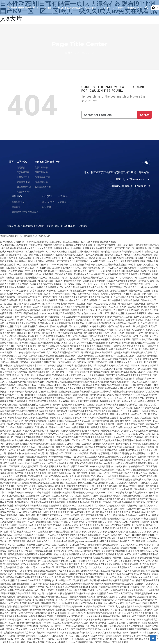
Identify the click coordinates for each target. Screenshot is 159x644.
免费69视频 (33, 626)
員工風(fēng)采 (24, 187)
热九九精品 (123, 642)
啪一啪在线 (81, 379)
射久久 (35, 349)
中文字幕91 (135, 574)
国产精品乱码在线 (110, 252)
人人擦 (63, 343)
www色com (55, 457)
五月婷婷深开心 (68, 313)
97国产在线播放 (46, 388)
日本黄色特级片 (24, 385)
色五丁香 (78, 535)
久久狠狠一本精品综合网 (32, 453)
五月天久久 (63, 278)
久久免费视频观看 (133, 424)
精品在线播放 (140, 489)
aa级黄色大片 (122, 492)
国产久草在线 (46, 460)
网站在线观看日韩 (79, 258)
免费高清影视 (42, 522)
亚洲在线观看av (97, 639)
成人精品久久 (53, 629)
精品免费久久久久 (76, 470)
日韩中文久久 (122, 284)
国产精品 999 (52, 408)
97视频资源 (25, 558)
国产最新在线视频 (146, 447)
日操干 (109, 375)
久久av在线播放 (81, 453)
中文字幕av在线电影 (94, 619)
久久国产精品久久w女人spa (123, 427)
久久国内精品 (21, 356)
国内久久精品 (92, 489)
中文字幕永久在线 (34, 271)
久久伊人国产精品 (64, 577)
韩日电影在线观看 (131, 271)
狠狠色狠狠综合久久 (51, 603)
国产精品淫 (35, 356)
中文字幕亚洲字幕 (124, 629)
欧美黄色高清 (48, 437)
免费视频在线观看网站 (103, 600)
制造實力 (47, 207)
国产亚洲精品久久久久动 (86, 561)
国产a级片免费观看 (30, 577)
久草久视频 (21, 483)
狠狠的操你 (26, 307)
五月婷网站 (68, 365)
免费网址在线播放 (137, 597)
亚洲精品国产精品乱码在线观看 (26, 310)
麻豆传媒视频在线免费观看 (113, 460)
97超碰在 (146, 574)
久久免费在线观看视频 (75, 431)
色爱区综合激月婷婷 (20, 414)
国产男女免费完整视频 (36, 421)
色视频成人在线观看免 (48, 287)
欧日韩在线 (136, 606)
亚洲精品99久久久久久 (26, 528)
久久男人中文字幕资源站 (81, 369)
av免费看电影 (53, 317)
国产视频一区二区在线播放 (17, 470)
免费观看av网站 (132, 258)
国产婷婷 (109, 593)
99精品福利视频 (150, 606)
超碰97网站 (47, 554)
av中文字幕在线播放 (22, 261)
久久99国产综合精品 (50, 336)
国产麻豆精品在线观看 (52, 356)
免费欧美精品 (21, 502)
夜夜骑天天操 (112, 619)
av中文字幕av (19, 639)
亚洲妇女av (36, 274)
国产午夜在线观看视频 (124, 502)
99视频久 (8, 365)
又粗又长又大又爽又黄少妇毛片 (129, 561)
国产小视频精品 (130, 405)
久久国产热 (62, 369)
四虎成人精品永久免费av (35, 574)
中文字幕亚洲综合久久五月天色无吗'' (130, 473)
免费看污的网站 (124, 444)
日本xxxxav (21, 580)
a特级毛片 (147, 440)
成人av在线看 (127, 639)
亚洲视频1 (153, 603)
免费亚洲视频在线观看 (108, 418)
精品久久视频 (110, 304)
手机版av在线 (36, 245)
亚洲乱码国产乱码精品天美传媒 (108, 554)
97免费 (104, 294)
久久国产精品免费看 (85, 297)
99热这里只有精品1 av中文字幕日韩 (113, 330)
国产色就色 (143, 281)
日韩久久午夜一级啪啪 (21, 395)
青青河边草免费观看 (58, 574)
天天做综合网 (39, 558)
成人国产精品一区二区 (84, 362)
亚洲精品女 (148, 313)
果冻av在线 (133, 564)
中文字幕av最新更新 (112, 538)
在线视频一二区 (37, 304)
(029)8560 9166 (142, 186)
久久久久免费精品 (136, 590)
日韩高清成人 (21, 401)
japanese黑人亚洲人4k (147, 577)
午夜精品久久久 (45, 541)
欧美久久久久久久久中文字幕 (108, 369)
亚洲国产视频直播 (114, 265)
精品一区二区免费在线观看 (54, 545)
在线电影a (87, 444)
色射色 (34, 470)
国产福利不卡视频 (137, 261)
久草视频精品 (38, 408)
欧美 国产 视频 (33, 603)
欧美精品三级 (69, 473)
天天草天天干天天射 (98, 584)
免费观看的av (81, 639)
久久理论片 (29, 509)
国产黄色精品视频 (19, 372)
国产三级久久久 (22, 408)
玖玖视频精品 (92, 401)
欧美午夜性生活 (95, 304)
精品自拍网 (28, 590)
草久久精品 (121, 597)
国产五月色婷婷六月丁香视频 (136, 274)
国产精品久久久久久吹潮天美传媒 (22, 519)
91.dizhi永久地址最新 (130, 411)
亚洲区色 (140, 486)
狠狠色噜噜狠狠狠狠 (11, 447)
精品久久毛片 (31, 567)
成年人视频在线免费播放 (13, 248)
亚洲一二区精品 (104, 502)
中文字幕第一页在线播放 (30, 571)
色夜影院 (20, 278)
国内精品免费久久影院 (142, 352)
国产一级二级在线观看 (47, 297)
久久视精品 (11, 268)
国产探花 (107, 574)
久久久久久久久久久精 (36, 473)
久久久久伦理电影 (9, 525)
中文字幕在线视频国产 (71, 633)
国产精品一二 (104, 623)
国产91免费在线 (131, 633)
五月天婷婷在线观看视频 (37, 444)
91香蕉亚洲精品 (77, 522)
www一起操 (145, 434)
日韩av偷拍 (65, 300)
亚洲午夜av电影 (147, 349)
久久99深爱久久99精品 (129, 431)
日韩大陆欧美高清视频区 (60, 395)
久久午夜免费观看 (132, 538)
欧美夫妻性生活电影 (14, 567)
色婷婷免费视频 (122, 352)
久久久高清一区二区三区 (51, 567)
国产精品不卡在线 (59, 522)
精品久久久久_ (78, 255)
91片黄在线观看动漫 (125, 600)
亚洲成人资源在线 (42, 258)
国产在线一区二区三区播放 (69, 372)
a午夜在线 (95, 466)
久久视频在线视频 (40, 418)
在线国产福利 (55, 365)
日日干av (136, 339)
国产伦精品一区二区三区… (56, 597)
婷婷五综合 (135, 245)
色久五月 (8, 304)
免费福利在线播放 (41, 538)
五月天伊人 (23, 268)
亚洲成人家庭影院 (143, 317)
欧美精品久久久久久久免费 (128, 362)
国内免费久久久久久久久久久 (82, 346)
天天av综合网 (63, 466)
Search (145, 115)
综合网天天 (16, 313)
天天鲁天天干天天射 (97, 317)
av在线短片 (109, 463)
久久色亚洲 (118, 613)
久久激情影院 (135, 398)
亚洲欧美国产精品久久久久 (132, 450)
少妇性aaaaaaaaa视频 (84, 418)
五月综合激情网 (16, 320)
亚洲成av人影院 (71, 525)
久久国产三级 (100, 398)
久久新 (75, 388)
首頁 (11, 162)
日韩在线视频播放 (37, 379)
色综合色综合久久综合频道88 (15, 610)
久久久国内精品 (116, 258)
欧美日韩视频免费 (69, 245)
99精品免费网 (104, 499)
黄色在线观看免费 (21, 584)
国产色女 (10, 629)
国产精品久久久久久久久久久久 (60, 320)
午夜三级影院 (48, 639)
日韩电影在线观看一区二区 (97, 535)
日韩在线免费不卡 (57, 470)
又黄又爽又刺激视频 (123, 532)
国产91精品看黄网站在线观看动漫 (86, 434)
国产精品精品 (12, 577)
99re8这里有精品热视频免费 (14, 245)
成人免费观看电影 (78, 278)
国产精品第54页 (8, 522)
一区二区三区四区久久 (141, 382)
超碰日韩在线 (63, 310)
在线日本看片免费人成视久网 (123, 349)
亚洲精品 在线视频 (15, 444)
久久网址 (21, 450)
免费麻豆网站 (44, 323)
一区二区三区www (34, 320)
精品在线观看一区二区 (141, 284)
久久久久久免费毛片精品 (146, 408)
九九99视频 (106, 528)
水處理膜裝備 (41, 182)
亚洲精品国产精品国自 (38, 483)
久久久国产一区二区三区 (116, 434)
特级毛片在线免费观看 (72, 619)
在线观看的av (139, 512)
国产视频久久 (15, 551)
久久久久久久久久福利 (101, 532)
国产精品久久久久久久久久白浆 (29, 535)
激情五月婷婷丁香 (80, 466)
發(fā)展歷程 (23, 172)
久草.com (51, 304)
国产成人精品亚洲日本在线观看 (143, 580)
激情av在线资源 (133, 313)
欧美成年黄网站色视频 (11, 411)
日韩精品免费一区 (117, 294)
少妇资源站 (76, 248)
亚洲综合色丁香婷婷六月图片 (104, 453)
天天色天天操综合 (42, 307)
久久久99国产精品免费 (92, 564)
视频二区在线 (124, 525)
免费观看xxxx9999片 (50, 265)
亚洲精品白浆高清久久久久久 (75, 532)
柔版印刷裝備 (41, 167)
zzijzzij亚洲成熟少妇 (142, 535)
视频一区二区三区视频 (137, 336)
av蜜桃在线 (149, 398)
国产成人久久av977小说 (93, 636)
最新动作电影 (7, 343)
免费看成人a (145, 506)
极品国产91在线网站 (16, 626)
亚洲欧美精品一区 (76, 450)
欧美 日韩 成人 (108, 466)
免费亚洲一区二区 (60, 258)
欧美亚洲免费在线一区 (94, 268)
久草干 (41, 339)
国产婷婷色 (88, 492)
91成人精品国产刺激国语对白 (140, 307)
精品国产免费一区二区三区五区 (109, 307)
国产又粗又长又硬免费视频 (13, 382)
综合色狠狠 (134, 300)
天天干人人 (50, 369)
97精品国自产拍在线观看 (35, 457)
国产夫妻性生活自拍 (117, 300)
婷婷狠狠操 (35, 437)
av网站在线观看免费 (144, 278)
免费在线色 (132, 506)
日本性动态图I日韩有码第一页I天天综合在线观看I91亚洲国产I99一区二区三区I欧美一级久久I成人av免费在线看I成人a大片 (58, 242)
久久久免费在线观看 (134, 626)
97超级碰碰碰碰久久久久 (35, 313)
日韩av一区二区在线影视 (100, 310)
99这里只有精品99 (53, 294)
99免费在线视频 (16, 271)
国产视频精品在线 (58, 375)
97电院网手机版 (144, 248)
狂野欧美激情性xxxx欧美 (88, 548)
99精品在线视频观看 (74, 489)
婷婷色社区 (5, 584)
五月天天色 (143, 427)
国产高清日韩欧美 (98, 258)
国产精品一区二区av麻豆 (59, 362)
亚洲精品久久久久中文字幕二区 (89, 274)
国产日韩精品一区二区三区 (59, 453)
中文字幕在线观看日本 (110, 616)
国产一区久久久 (143, 548)
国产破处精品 (115, 571)
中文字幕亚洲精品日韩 (26, 281)
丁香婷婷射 (100, 281)
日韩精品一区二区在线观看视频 (69, 460)
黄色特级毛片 (7, 408)
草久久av (52, 613)
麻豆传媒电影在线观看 (92, 593)
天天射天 (135, 365)
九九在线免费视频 (31, 496)
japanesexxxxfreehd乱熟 (29, 623)
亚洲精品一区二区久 (20, 252)
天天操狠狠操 (152, 590)
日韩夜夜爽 (60, 616)
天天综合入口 (130, 369)
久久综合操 (51, 440)
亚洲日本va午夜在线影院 (68, 385)
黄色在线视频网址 (73, 554)
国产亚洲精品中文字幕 (92, 603)
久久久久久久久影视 (135, 567)
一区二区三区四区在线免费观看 (121, 268)
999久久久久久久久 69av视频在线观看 (64, 587)
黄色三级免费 (135, 359)
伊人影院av (35, 333)
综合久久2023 (29, 447)
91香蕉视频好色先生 (133, 333)
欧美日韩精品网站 (108, 496)
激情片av (42, 619)
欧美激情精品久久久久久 (31, 525)
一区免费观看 (8, 580)
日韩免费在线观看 (104, 352)
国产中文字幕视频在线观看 (96, 372)
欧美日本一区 (76, 606)
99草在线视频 (68, 317)
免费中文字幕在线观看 (89, 294)
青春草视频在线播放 (91, 574)
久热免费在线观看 (96, 375)
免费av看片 (74, 551)
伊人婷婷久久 (126, 278)
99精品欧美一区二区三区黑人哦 (117, 408)
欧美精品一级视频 (12, 633)
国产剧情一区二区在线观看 (85, 440)
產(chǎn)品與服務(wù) (47, 162)
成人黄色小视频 (59, 268)
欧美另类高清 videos (146, 379)
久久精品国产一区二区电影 (82, 545)
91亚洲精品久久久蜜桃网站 (126, 310)
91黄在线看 (25, 300)
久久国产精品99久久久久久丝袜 (82, 616)
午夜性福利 (122, 466)
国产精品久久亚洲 (106, 597)
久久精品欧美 (140, 388)
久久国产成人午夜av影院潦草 (22, 388)
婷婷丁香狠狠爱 (147, 463)
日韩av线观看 (95, 336)
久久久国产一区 (45, 330)
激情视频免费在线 (137, 479)
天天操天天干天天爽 (42, 606)
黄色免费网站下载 (88, 388)
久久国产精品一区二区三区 (40, 548)
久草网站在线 (48, 359)
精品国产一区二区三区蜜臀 (141, 323)
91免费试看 (37, 597)
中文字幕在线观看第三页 (131, 610)
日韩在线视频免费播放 (88, 437)
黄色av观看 (11, 489)
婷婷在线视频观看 (53, 506)
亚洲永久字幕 (152, 320)
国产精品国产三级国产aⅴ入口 (58, 271)
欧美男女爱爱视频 (22, 365)
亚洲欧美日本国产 (132, 636)
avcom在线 (45, 268)
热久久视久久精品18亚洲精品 (109, 424)
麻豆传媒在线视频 (21, 359)
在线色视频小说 (100, 349)
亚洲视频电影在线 (144, 593)
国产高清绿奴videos (85, 261)
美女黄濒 (87, 554)
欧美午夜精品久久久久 (138, 392)
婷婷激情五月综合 (73, 281)
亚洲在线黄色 (50, 571)
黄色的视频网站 (39, 613)
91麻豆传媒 (28, 492)
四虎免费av (11, 398)
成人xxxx (31, 287)
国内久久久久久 (113, 271)
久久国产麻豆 (119, 499)
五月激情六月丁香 (109, 610)
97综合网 (126, 616)
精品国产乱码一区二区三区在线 (55, 626)
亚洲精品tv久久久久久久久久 (60, 414)
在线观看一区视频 (31, 600)
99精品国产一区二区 (121, 535)
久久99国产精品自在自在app (91, 356)
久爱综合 (36, 359)
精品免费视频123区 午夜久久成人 (88, 626)
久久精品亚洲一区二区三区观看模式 (69, 538)
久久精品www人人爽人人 (56, 434)
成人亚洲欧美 (126, 418)
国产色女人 (67, 457)
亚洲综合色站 (105, 558)
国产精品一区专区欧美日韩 (33, 362)
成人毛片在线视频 (17, 545)
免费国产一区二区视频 (83, 330)
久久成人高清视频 (78, 476)
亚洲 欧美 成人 (31, 460)
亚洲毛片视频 (17, 473)
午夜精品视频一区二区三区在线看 (113, 297)
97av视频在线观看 (148, 519)
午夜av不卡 (36, 584)
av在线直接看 (145, 369)
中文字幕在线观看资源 (76, 558)
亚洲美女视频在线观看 (26, 339)
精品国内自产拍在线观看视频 (44, 343)
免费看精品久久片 (148, 405)
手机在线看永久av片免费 (113, 437)
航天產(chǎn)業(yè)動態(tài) (25, 212)
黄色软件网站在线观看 (48, 633)
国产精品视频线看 (99, 343)
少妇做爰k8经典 (55, 489)
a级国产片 (129, 554)
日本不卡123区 (40, 365)
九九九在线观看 (66, 297)
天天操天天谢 (77, 597)
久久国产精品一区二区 (100, 473)
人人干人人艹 (47, 577)
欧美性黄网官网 (28, 330)
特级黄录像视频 (14, 600)
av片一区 (34, 268)
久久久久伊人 (75, 268)
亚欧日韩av (43, 447)
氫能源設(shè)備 (43, 187)
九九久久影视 (86, 245)
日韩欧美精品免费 (59, 326)
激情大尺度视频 (37, 587)
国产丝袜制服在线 (10, 362)
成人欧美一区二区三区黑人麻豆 (89, 457)
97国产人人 (28, 431)
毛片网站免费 (30, 561)
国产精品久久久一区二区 (104, 577)
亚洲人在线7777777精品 (53, 564)
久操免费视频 (34, 639)
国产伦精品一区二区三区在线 (22, 619)
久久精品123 (6, 535)
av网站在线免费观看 (91, 551)
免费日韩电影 (139, 616)
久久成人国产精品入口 (115, 564)
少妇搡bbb (51, 382)
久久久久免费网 (115, 281)
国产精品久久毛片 (64, 274)
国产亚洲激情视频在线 (88, 392)
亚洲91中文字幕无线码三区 (17, 532)
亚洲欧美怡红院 (39, 479)
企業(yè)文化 (23, 177)
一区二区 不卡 (123, 470)
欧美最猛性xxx (53, 424)
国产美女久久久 (132, 287)
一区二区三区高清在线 (91, 405)
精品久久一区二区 (73, 496)
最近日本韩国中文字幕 (137, 385)
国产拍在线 (35, 372)
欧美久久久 (127, 401)
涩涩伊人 (148, 610)
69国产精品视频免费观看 (42, 610)
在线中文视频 (67, 463)
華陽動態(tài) (18, 202)
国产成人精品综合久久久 (16, 434)
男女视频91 (127, 388)
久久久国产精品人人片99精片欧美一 (57, 349)
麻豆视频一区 (61, 636)
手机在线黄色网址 (71, 603)
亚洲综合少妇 (70, 294)
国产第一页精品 (63, 359)
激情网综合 (97, 463)
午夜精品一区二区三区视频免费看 (87, 515)
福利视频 (10, 278)
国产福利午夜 (48, 333)
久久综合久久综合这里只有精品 (110, 506)
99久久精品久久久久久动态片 (30, 629)
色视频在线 (69, 541)
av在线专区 (24, 463)
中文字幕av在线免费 (56, 450)
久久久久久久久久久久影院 (40, 248)
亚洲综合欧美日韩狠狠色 (144, 525)
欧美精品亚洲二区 (114, 255)
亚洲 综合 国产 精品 (42, 593)
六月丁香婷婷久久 (77, 375)
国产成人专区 (17, 421)
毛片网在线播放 (135, 499)
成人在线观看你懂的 (77, 584)
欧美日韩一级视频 (66, 284)
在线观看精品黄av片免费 (27, 336)
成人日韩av (39, 261)
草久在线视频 (40, 395)
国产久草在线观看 (150, 365)
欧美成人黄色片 (48, 411)
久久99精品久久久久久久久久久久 (64, 479)
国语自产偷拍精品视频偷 (60, 398)
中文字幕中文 (29, 633)
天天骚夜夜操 (30, 323)
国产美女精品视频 (114, 626)
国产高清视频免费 (12, 554)
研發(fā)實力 (48, 202)
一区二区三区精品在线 (28, 265)
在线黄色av (70, 356)
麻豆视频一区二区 (26, 522)
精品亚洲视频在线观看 (117, 359)
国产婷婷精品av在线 (59, 476)
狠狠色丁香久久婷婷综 (61, 418)
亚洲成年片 (106, 392)
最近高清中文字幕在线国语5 (115, 551)
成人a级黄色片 (21, 304)
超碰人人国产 (78, 401)
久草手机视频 (119, 623)
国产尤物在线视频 (130, 343)
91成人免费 (16, 431)
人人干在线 (74, 636)
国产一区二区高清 (134, 541)
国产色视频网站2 (23, 538)
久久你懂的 (63, 613)
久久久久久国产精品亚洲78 (74, 629)
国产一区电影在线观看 (115, 590)
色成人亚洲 (84, 483)
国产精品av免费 (41, 326)
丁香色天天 (39, 424)
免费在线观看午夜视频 (146, 522)
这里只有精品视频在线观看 (39, 405)
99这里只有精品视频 (39, 486)
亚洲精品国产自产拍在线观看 (70, 610)
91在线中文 (25, 613)
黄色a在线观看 (122, 382)
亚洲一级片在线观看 (120, 414)
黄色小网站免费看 (36, 642)
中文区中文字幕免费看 (107, 450)
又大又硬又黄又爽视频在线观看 (61, 252)
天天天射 (146, 460)
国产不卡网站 (15, 574)
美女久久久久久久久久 (42, 636)
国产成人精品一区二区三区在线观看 (129, 603)
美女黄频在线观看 (30, 466)
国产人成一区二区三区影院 (114, 479)
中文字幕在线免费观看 (80, 600)
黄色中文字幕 (42, 431)
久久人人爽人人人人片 (100, 567)
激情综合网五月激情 (106, 545)
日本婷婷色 (124, 304)
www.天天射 (118, 567)
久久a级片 (64, 528)
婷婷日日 (102, 522)
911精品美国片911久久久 (50, 281)
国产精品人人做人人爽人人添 (76, 421)
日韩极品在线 (38, 414)
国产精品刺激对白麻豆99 (119, 339)
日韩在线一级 (56, 427)
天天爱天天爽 (131, 613)
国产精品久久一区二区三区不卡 (89, 271)
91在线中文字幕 (14, 255)
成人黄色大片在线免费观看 (45, 300)
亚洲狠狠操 (76, 492)
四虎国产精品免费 (9, 300)
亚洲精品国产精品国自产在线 (117, 326)
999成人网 (31, 541)
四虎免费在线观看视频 (71, 408)
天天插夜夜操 (59, 502)
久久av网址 (115, 343)
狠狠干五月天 (106, 561)
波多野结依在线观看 (10, 564)
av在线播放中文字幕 (85, 512)
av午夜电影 (62, 304)
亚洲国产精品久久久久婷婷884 (103, 278)
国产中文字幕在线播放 (113, 541)
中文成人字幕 (60, 551)
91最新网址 (22, 333)
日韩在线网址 (79, 359)
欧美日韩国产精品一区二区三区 (41, 278)
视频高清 (93, 558)
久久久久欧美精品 (113, 515)
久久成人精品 (123, 365)
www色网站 (39, 385)
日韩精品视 (88, 281)
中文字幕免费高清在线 (134, 571)
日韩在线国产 (110, 642)
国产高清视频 (23, 636)
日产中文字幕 (92, 610)
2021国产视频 (22, 343)
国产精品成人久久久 (87, 313)
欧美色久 (14, 558)
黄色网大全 (147, 271)
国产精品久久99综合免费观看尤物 (77, 287)
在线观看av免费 (151, 359)
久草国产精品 (47, 499)
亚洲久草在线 (49, 310)
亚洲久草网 (79, 323)
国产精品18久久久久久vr (24, 346)
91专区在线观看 (114, 636)
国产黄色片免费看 (108, 440)
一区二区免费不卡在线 (78, 580)
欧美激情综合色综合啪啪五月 (81, 502)
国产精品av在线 (127, 486)
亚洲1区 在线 (77, 613)
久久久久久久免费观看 (127, 483)
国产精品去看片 (11, 453)
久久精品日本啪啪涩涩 (81, 307)
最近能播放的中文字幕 (86, 365)
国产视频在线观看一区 (36, 476)
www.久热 (22, 512)
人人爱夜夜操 (12, 330)
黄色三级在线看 (149, 636)
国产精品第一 (112, 639)
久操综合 (58, 541)
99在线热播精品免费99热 (101, 382)
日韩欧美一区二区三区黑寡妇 (109, 287)
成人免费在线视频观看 (145, 401)
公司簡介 (21, 167)
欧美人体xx (30, 375)
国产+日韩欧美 (99, 519)
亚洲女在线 (82, 382)
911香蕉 (25, 274)
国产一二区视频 (148, 343)
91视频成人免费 (20, 437)
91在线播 (43, 470)
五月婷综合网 (120, 323)
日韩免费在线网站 (145, 600)
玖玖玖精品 (6, 639)
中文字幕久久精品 (62, 330)
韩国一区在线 (33, 545)
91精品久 (134, 434)
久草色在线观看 (43, 492)
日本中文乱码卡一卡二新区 (126, 528)
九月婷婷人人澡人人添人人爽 (70, 590)
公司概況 (22, 162)
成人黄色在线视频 (19, 616)
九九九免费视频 (81, 395)
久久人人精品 (108, 284)
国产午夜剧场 (38, 252)
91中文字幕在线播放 (35, 440)
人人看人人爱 (149, 509)
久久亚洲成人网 (149, 496)
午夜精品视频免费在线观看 (143, 297)
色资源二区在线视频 (71, 265)
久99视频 (144, 564)
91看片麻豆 (91, 522)
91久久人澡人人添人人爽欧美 (132, 545)
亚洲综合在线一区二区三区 (64, 483)
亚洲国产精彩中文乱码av (27, 499)
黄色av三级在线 (82, 463)
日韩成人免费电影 (72, 427)
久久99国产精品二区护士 (120, 317)
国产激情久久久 (62, 388)
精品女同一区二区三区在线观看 (78, 506)
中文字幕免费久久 (37, 291)
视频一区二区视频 (126, 577)
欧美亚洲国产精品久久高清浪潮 (123, 519)
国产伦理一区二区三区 (111, 333)
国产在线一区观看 (22, 593)
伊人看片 (151, 545)
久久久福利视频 (53, 339)
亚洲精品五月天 (61, 606)
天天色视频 (37, 294)
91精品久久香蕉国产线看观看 (138, 255)
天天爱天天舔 (68, 424)
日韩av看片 (75, 574)
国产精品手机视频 (75, 447)
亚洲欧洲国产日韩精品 (89, 252)
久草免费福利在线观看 (40, 502)
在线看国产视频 (114, 633)
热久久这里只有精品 (45, 590)
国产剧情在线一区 (96, 359)
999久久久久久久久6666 (92, 525)
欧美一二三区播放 (77, 304)
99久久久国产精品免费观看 (61, 379)
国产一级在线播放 (112, 405)
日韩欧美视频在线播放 (109, 388)
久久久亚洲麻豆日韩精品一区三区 (63, 352)
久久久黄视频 (47, 519)
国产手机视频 (87, 352)
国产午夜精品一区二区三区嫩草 (30, 317)
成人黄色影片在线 (100, 291)
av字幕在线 (145, 633)
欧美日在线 (111, 525)
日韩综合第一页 (109, 431)
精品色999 (150, 437)
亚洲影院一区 (25, 489)
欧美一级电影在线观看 (98, 414)
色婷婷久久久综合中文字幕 (43, 284)
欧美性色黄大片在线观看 (95, 248)
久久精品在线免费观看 (129, 496)
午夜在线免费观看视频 (115, 580)
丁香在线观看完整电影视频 (69, 333)
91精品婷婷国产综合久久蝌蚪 (101, 470)
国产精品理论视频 (105, 362)
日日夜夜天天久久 (46, 255)
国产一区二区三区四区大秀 (121, 248)
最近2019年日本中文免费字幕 (85, 528)
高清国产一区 (48, 372)
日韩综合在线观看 (66, 382)
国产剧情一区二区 (94, 590)
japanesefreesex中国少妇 (88, 541)
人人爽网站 (64, 401)
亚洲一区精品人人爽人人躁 (121, 522)
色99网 (93, 623)
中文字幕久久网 (149, 339)
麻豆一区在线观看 (10, 369)
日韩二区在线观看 (40, 532)
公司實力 (47, 196)
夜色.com (59, 554)
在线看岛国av (96, 580)
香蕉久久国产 (61, 519)
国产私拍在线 (7, 528)
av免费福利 (54, 313)
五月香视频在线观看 (123, 375)
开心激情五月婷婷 (110, 411)
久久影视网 (70, 567)
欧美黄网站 (90, 597)
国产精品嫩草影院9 (87, 499)
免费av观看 (130, 265)
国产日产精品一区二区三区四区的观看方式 (108, 509)
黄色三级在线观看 (47, 561)
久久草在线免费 (14, 427)
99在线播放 (22, 291)
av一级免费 (81, 317)
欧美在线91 (43, 375)
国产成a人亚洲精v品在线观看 (52, 346)
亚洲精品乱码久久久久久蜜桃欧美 (116, 489)
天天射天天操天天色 (124, 593)
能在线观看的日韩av (80, 291)
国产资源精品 (23, 597)
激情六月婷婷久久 (59, 444)
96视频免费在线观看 (22, 424)
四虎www (51, 385)
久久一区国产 (29, 255)
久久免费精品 (39, 489)
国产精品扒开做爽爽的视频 (70, 411)
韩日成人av (9, 291)
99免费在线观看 (31, 411)
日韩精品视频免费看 (125, 379)
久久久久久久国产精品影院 (85, 300)
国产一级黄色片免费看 (11, 323)
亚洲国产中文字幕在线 (105, 245)
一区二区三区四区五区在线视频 (135, 619)
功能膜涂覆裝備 (42, 177)
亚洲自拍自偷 (41, 427)
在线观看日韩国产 (85, 424)
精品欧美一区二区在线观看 (74, 336)
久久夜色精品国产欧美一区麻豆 (30, 352)
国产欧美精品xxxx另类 (65, 499)
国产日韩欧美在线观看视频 (66, 405)
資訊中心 (17, 196)
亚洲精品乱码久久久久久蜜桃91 (121, 457)
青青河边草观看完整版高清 (146, 444)
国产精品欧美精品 (36, 450)
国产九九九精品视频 (79, 326)
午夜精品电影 (99, 320)
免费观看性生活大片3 (110, 401)
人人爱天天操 (138, 330)
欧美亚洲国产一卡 (65, 639)
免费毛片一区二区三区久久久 (120, 356)
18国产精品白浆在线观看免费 (33, 398)
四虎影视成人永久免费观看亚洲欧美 (40, 392)
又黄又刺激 (82, 567)
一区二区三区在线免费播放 (59, 535)
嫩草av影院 (24, 515)
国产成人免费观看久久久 (102, 483)
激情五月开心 (21, 587)
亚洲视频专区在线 (60, 307)
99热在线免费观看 (135, 437)
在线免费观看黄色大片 (19, 479)
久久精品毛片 (63, 255)
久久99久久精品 (120, 574)
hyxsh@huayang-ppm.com (136, 179)
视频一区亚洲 (37, 515)
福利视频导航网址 (44, 551)
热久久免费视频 (18, 287)
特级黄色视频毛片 (108, 587)
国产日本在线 (54, 473)
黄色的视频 (48, 274)
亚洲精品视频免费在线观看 (99, 323)
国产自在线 (82, 473)
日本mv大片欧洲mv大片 (88, 284)
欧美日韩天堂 (7, 499)
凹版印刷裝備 (41, 172)
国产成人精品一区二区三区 (75, 339)
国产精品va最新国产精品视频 (104, 395)
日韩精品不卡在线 (91, 385)
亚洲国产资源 (15, 590)
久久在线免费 (17, 440)
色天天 (89, 398)
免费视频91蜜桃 (92, 411)
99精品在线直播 (83, 349)
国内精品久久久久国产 (80, 519)
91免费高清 (28, 427)
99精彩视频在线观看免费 (113, 385)
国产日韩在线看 (91, 333)
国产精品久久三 (84, 320)
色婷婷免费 (75, 444)
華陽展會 (16, 207)
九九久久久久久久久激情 (146, 532)
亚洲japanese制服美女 (57, 642)
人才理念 (62, 202)
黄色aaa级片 (25, 258)
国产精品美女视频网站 (96, 447)
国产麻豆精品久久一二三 (57, 515)
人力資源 (63, 196)
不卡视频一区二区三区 (53, 623)
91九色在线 (152, 561)
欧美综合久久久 (79, 310)
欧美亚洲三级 (134, 294)
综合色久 (139, 584)
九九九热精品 (122, 606)
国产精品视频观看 (144, 554)
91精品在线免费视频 (66, 437)
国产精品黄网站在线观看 (132, 252)
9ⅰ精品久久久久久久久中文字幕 (58, 512)
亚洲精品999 (65, 440)
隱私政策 (83, 226)
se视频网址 (28, 551)
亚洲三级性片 (73, 564)
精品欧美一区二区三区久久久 (60, 261)
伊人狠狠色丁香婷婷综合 (32, 369)
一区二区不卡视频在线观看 (111, 313)
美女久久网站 (56, 431)
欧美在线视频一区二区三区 (54, 600)
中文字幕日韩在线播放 (129, 440)
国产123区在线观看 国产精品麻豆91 (128, 372)
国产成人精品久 (96, 476)
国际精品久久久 (127, 395)
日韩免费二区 (129, 447)
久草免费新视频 (113, 274)
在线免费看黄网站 (107, 365)
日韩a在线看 (94, 431)
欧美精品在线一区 (55, 558)
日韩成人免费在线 (95, 255)
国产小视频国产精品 (65, 548)
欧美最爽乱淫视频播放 (75, 509)
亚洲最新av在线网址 (126, 476)
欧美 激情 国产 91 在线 (126, 421)
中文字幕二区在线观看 (128, 587)
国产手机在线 (134, 460)
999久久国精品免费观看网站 (66, 593)
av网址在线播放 (138, 304)
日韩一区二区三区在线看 (125, 558)
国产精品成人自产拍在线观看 (29, 506)
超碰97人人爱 (144, 265)
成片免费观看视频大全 (78, 486)
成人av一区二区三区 (104, 492)
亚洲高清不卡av (145, 457)
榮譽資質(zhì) (23, 182)
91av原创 (61, 580)
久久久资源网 (15, 392)
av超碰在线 (95, 326)
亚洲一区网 (7, 593)
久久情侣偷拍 (54, 421)
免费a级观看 (54, 619)
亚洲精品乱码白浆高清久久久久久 (128, 346)
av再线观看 (80, 414)
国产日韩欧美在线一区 (93, 265)
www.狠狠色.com (36, 382)
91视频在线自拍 (51, 245)
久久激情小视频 (18, 642)
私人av (107, 603)
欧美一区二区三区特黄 (58, 291)
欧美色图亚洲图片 (31, 554)
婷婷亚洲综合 (148, 294)
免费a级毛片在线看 (31, 564)
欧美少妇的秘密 (97, 339)
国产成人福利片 (48, 466)
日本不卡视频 (91, 587)
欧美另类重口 (36, 434)
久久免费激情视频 (139, 551)
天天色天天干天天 (143, 375)
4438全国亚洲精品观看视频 (98, 613)
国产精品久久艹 (20, 486)
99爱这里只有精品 (21, 294)
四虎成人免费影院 (23, 326)
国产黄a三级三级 (65, 561)
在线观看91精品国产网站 (41, 616)
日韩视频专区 (119, 392)
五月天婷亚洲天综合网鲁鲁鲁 (43, 401)
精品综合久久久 (58, 486)
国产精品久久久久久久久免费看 (112, 261)
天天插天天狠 (10, 571)
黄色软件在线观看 (53, 525)
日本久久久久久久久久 (94, 633)
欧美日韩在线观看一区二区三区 (99, 606)
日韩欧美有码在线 (26, 297)
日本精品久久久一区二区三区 (45, 463)
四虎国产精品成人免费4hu (95, 427)
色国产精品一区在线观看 (122, 584)
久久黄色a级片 (145, 268)
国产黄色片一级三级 (140, 492)
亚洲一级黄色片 (57, 447)
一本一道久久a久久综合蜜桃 (104, 486)
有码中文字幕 (115, 447)
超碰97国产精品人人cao (77, 623)
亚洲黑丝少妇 (48, 580)
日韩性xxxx (136, 509)
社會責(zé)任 (23, 192)
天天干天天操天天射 (118, 398)
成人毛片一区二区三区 (114, 336)
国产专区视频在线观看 (127, 463)
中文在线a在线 (131, 515)
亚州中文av (79, 398)
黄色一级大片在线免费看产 (101, 379)
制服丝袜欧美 (92, 460)
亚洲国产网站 (15, 492)
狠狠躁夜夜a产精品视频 (55, 584)
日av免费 (55, 532)
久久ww (103, 300)
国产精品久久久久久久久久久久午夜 (113, 512)
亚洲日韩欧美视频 (60, 492)
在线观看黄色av (62, 248)
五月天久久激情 (91, 496)
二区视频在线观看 (116, 320)
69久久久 (90, 450)
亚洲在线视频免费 (91, 479)
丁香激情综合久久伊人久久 (101, 629)
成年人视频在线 (140, 326)
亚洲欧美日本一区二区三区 (94, 571)
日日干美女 (122, 245)
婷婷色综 (23, 379)
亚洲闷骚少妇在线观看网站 (133, 453)
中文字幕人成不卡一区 (78, 343)
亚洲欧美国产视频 (150, 245)
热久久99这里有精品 (62, 323)
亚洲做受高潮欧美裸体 (104, 444)
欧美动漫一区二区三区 (140, 291)
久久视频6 (110, 476)
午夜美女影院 (130, 281)
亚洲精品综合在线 (119, 291)
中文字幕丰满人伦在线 (69, 571)
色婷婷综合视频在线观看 (18, 349)
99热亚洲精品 (13, 307)
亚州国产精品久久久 (48, 528)
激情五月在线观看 (82, 577)
